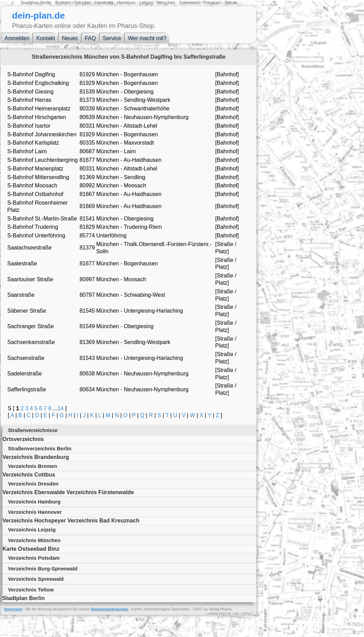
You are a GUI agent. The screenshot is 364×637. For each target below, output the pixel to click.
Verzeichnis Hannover (35, 512)
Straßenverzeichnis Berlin (40, 448)
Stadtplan (30, 3)
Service (112, 38)
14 (61, 408)
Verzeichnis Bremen (33, 466)
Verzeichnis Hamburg (34, 502)
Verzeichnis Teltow (31, 590)
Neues (70, 38)
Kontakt (45, 38)
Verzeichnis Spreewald (36, 579)
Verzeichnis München (34, 540)
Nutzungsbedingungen (110, 609)
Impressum (13, 609)
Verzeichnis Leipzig (32, 530)
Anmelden (17, 38)
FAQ (90, 38)
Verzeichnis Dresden (33, 484)
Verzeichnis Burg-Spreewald (43, 569)
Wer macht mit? (147, 38)
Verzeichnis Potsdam (34, 558)
